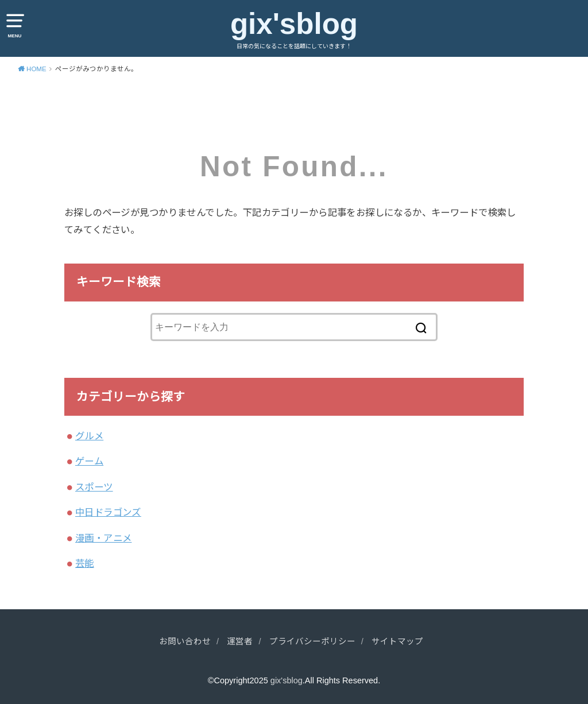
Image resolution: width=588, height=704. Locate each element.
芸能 (85, 563)
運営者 (240, 641)
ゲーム (89, 461)
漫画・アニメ (103, 538)
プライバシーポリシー (312, 641)
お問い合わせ (185, 641)
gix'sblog (294, 24)
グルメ (89, 436)
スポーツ (94, 487)
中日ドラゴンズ (108, 512)
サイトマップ (397, 641)
